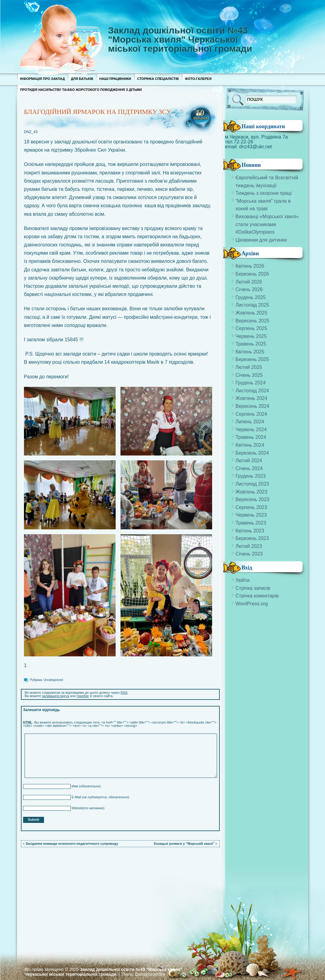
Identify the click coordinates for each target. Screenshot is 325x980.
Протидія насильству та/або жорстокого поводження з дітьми (81, 90)
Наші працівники (115, 79)
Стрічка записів (253, 588)
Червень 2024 (251, 430)
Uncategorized (53, 680)
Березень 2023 (252, 538)
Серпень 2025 (251, 328)
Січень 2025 (249, 375)
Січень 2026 (249, 289)
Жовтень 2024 (251, 398)
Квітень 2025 (250, 352)
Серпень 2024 (251, 414)
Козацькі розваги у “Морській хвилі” (184, 844)
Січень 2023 (249, 554)
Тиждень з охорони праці (264, 193)
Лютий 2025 (249, 367)
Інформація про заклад (42, 79)
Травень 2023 (251, 523)
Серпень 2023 (251, 507)
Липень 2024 (250, 422)
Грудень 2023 (251, 476)
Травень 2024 (251, 437)
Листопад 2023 (252, 484)
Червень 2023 (251, 515)
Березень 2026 (252, 274)
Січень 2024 (249, 468)
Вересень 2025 (252, 321)
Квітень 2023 (250, 531)
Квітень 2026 (250, 266)
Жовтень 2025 (251, 313)
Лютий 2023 (249, 546)
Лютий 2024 (249, 461)
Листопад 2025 (252, 305)
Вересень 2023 (252, 499)
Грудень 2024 (251, 383)
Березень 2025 (252, 359)
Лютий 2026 (249, 282)
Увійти (243, 580)
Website (77, 808)
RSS (124, 693)
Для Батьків (82, 79)
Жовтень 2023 (251, 492)
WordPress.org (252, 604)
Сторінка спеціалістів (158, 79)
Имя (74, 786)
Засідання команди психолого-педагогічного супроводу (72, 844)
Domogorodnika (150, 974)
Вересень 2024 (252, 406)
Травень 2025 (251, 344)
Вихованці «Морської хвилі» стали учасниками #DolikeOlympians (267, 224)
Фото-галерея (198, 79)
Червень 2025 (251, 336)
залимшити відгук (56, 696)
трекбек (83, 696)
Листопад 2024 (252, 391)
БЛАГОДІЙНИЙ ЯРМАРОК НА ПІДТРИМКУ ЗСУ (98, 112)
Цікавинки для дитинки (261, 240)
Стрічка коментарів (257, 596)
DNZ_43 (31, 132)
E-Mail (76, 797)
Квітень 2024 (250, 445)
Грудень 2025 (251, 297)
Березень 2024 (252, 453)
